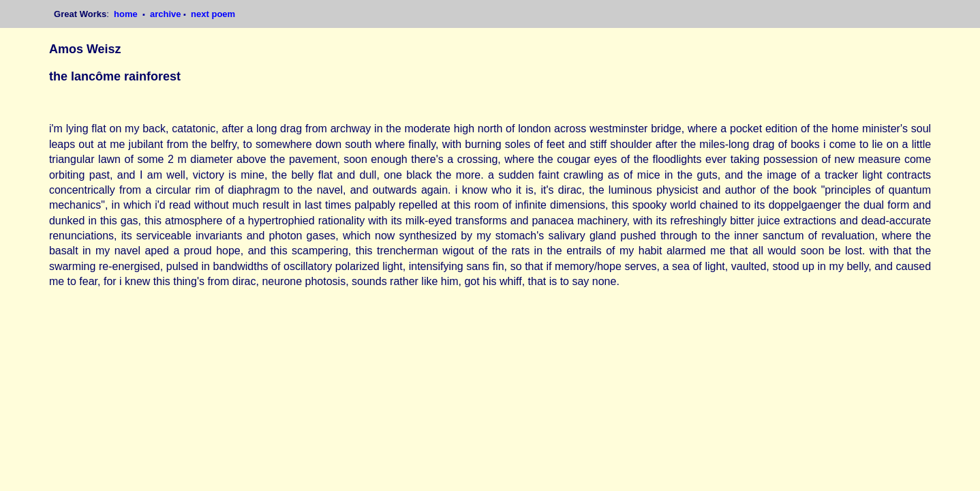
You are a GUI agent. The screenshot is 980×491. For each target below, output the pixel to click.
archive (166, 14)
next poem (213, 14)
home (127, 14)
